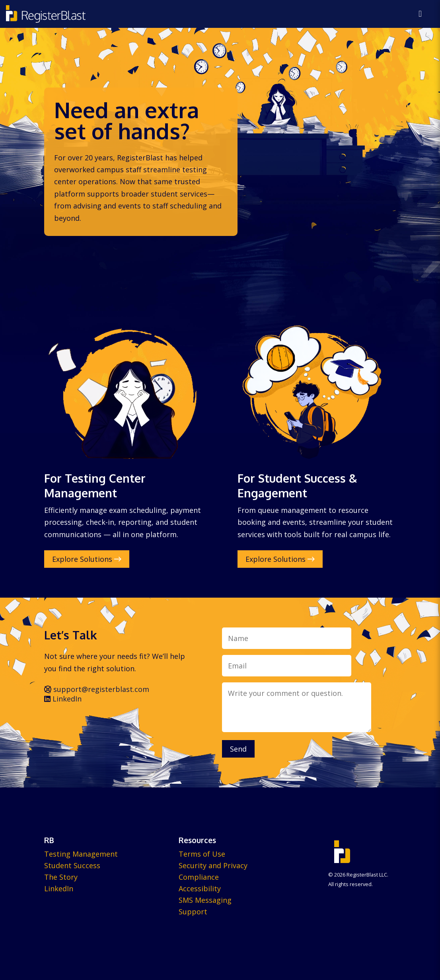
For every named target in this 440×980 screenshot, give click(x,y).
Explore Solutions (87, 559)
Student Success (72, 865)
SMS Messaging (205, 900)
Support (193, 912)
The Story (61, 877)
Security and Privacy (213, 865)
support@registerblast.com (97, 689)
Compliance (199, 877)
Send (238, 749)
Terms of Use (202, 854)
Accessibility (200, 888)
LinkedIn (63, 699)
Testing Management (81, 854)
